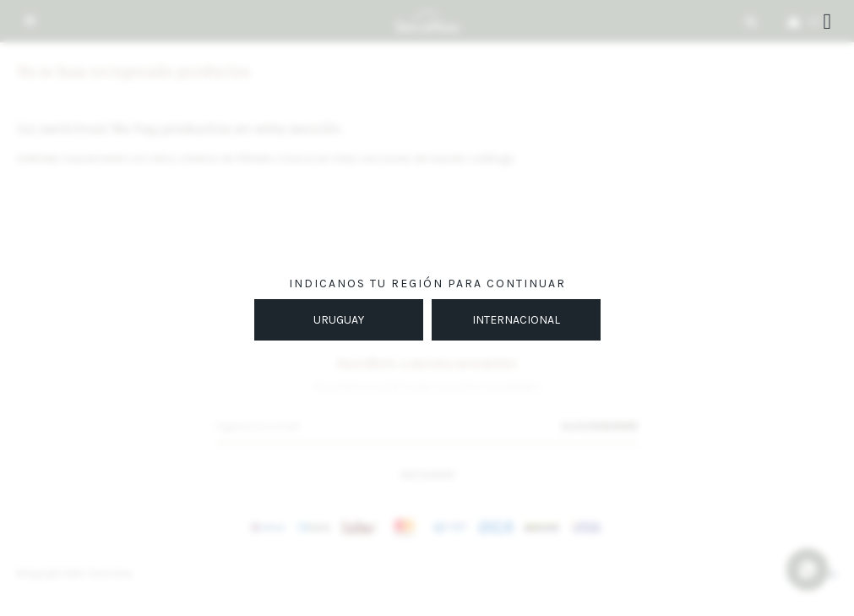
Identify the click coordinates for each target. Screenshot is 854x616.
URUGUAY (339, 320)
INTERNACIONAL (516, 320)
